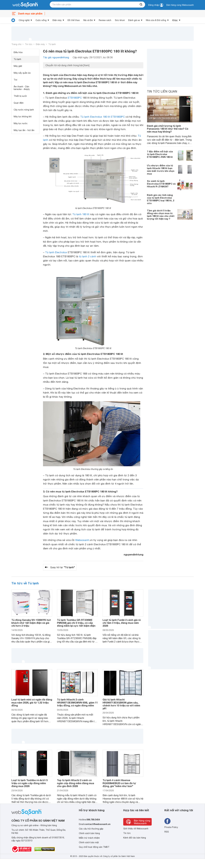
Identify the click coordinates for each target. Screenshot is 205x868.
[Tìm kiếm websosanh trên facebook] (167, 821)
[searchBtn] (141, 5)
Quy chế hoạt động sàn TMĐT (94, 847)
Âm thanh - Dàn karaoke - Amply (22, 88)
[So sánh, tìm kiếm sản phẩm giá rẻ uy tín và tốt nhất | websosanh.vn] (25, 5)
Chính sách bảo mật (89, 842)
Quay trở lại (62, 567)
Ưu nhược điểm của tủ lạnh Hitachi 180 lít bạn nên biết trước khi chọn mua (161, 170)
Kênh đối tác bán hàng (135, 838)
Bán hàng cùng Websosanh (180, 5)
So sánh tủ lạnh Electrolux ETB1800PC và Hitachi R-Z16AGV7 (161, 184)
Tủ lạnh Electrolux (56, 252)
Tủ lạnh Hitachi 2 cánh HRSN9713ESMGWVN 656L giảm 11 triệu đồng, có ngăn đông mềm (77, 702)
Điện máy (57, 20)
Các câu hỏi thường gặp (91, 829)
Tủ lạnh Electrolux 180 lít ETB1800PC (103, 117)
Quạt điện (19, 103)
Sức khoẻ (120, 20)
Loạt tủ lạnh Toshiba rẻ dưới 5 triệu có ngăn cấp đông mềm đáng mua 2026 (29, 783)
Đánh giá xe (134, 20)
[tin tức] (13, 20)
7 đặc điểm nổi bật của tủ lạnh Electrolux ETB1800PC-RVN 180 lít (160, 154)
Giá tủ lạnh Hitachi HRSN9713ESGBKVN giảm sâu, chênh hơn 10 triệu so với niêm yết (121, 704)
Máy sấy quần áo (22, 73)
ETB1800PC (75, 98)
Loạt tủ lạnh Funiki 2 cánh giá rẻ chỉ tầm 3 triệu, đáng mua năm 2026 (122, 623)
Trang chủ (16, 44)
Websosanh (82, 540)
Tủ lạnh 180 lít (81, 214)
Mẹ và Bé (88, 20)
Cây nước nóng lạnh (24, 110)
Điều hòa (18, 52)
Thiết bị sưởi (20, 96)
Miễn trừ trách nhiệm (89, 838)
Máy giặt (18, 66)
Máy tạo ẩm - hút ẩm (24, 130)
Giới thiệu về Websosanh (136, 829)
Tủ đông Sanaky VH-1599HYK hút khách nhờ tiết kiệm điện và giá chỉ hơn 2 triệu (31, 623)
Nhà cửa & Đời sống (156, 20)
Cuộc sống (41, 20)
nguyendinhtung (134, 554)
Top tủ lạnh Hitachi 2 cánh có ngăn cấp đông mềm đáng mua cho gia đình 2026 (76, 783)
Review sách (105, 20)
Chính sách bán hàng (89, 833)
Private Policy (171, 827)
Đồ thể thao (74, 20)
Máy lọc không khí (23, 117)
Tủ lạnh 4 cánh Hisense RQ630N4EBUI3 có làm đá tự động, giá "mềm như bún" (119, 783)
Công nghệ (24, 20)
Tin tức (29, 44)
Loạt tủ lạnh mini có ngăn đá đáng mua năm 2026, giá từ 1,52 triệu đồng (32, 702)
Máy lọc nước (21, 123)
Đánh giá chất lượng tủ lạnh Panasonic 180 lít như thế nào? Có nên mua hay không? (168, 129)
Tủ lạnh (52, 44)
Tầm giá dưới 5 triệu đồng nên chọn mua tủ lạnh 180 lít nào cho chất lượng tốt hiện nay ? (161, 215)
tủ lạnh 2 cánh (88, 256)
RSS (167, 832)
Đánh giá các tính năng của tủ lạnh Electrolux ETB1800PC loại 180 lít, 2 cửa (161, 199)
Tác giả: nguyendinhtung (56, 57)
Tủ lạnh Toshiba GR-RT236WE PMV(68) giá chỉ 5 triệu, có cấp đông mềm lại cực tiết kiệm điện (76, 623)
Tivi (15, 80)
